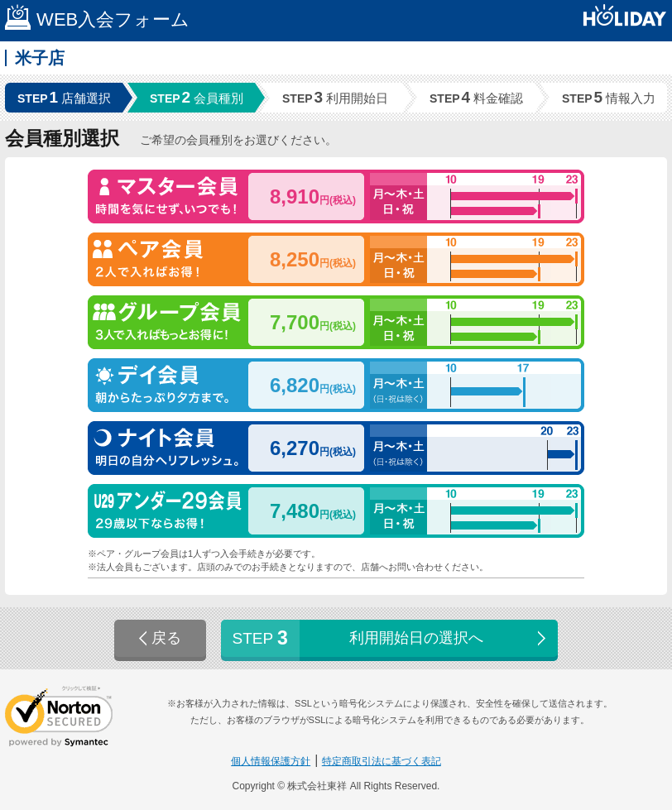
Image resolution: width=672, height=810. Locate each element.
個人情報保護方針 (271, 761)
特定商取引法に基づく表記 (382, 761)
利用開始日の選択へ (391, 638)
